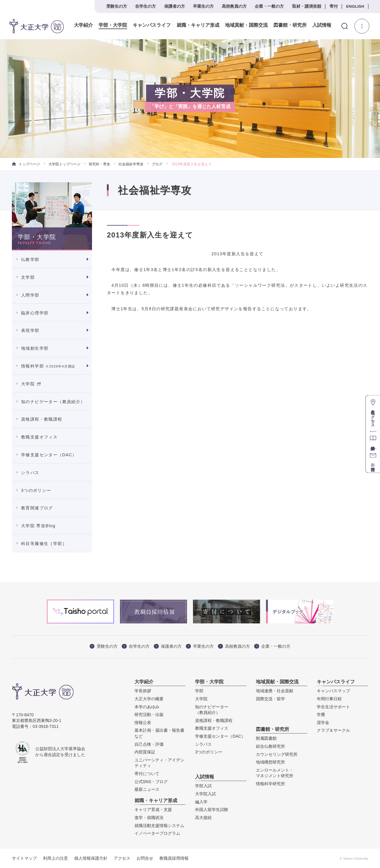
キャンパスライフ (151, 25)
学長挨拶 (143, 691)
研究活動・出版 (149, 715)
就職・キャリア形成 (197, 25)
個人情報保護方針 (91, 858)
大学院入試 (205, 794)
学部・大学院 (113, 25)
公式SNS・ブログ (151, 782)
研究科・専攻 (99, 164)
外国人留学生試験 (212, 810)
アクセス (122, 858)
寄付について (147, 774)
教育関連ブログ (37, 508)
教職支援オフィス (39, 437)
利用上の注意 (56, 858)
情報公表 (143, 723)
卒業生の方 (203, 6)
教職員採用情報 (174, 858)
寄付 (334, 6)
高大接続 (203, 818)
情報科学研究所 (270, 784)
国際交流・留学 (270, 699)
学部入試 (203, 786)
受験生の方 (117, 6)
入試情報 (322, 25)
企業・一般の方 (269, 6)
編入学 (201, 802)
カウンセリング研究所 (277, 754)
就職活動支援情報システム (159, 826)
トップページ (26, 164)
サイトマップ (24, 858)
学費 (321, 715)
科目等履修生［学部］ (44, 544)
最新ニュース (147, 789)
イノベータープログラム (157, 833)
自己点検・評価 (149, 744)
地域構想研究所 (270, 762)
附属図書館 (266, 738)
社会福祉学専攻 (131, 164)
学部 (199, 691)
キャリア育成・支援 (153, 810)
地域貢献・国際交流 (246, 25)
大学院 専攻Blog (38, 526)
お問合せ (145, 858)
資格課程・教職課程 (42, 419)
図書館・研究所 (289, 25)
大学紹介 (83, 25)
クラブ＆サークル (333, 730)
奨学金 (323, 723)
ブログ (157, 164)
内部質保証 (145, 752)
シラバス (30, 473)
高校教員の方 (234, 6)
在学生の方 (145, 6)
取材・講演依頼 (307, 6)
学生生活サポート (333, 707)
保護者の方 (175, 6)
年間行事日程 (329, 699)
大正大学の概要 (149, 699)
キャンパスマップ (333, 691)
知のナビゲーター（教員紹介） (53, 402)
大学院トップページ (64, 164)
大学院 (31, 384)
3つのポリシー (36, 490)
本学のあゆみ (147, 707)
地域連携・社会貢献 (275, 691)
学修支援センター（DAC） (49, 455)
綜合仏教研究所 (270, 746)
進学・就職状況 (149, 818)
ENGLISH (355, 6)
